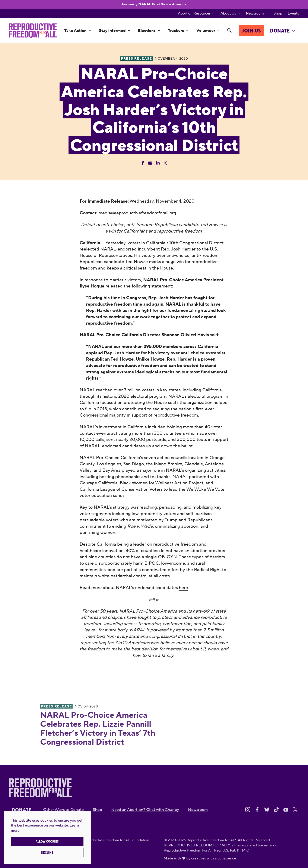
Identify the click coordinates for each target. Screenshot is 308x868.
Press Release (56, 706)
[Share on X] (295, 810)
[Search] (229, 31)
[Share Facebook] (143, 163)
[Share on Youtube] (286, 810)
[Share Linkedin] (158, 163)
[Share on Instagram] (248, 810)
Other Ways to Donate (63, 810)
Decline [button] (47, 853)
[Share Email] (150, 163)
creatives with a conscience (214, 858)
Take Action (75, 31)
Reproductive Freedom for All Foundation (115, 840)
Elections (147, 31)
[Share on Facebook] (257, 810)
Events (293, 14)
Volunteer (206, 31)
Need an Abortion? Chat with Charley (145, 810)
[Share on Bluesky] (267, 810)
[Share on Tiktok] (276, 810)
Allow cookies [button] (47, 841)
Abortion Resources (194, 14)
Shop (278, 14)
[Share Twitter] (165, 163)
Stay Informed (112, 31)
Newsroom (255, 14)
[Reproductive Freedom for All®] (33, 31)
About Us (228, 14)
